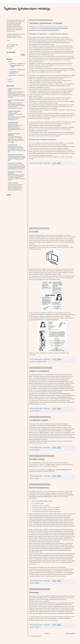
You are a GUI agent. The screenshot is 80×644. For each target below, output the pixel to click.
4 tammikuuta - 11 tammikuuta (17, 75)
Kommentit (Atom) (37, 636)
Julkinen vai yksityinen (39, 371)
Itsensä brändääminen (39, 488)
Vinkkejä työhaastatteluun (14, 111)
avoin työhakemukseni (64, 397)
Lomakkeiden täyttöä (38, 420)
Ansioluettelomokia (13, 145)
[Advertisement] (52, 198)
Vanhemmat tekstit (70, 633)
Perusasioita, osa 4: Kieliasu (15, 163)
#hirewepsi (34, 592)
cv (35, 362)
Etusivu (47, 633)
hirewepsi (45, 362)
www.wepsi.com (14, 45)
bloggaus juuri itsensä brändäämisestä (58, 470)
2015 (10, 62)
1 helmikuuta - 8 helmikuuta (17, 70)
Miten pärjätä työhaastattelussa (16, 155)
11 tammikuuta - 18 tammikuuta (14, 72)
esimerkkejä (39, 362)
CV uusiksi (34, 232)
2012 (10, 81)
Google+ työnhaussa (13, 183)
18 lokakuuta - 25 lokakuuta (17, 64)
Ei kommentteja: (47, 163)
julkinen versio (51, 465)
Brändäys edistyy (37, 459)
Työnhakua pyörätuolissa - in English (46, 23)
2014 (10, 79)
